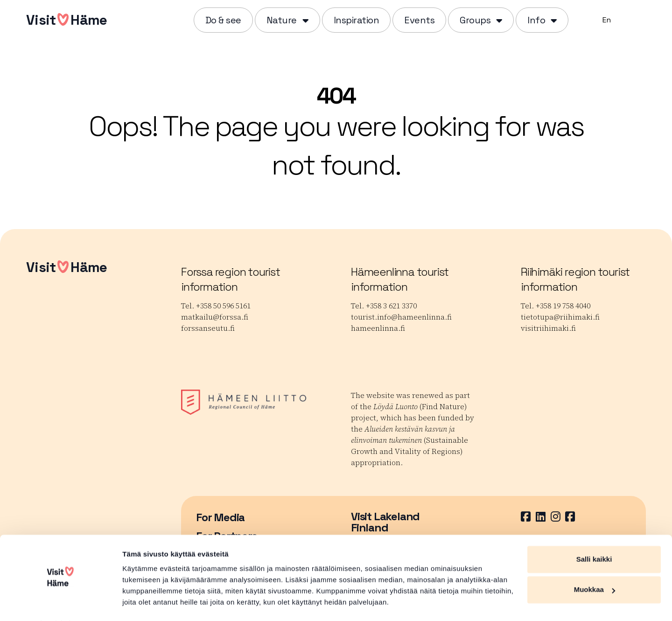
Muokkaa (595, 564)
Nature (282, 20)
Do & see (223, 20)
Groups (475, 20)
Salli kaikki (594, 534)
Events (419, 20)
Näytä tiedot (143, 603)
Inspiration (357, 20)
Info (536, 20)
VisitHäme (66, 20)
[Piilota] (304, 20)
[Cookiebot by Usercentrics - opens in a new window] (60, 603)
